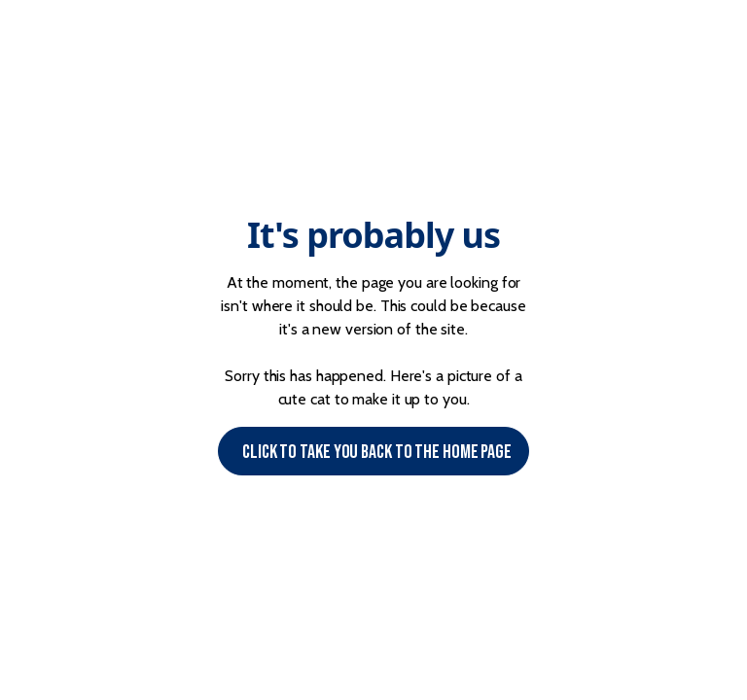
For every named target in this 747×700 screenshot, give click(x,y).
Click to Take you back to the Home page (377, 452)
